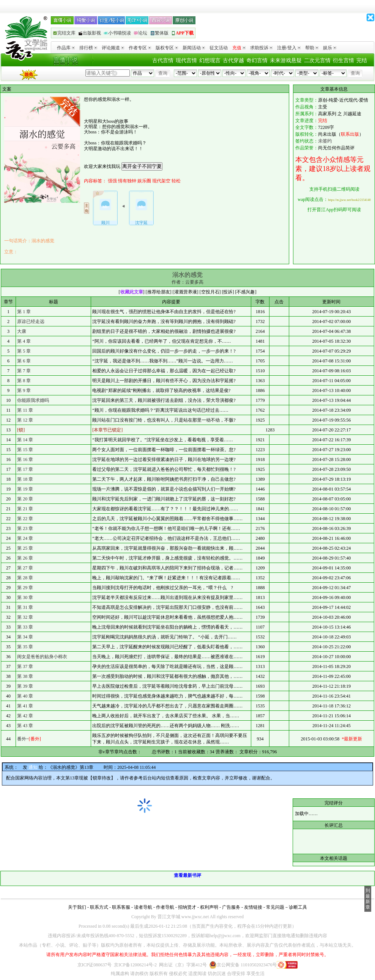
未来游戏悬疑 (286, 60)
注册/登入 (289, 48)
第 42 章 (25, 716)
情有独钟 (127, 181)
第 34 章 (25, 637)
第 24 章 (25, 538)
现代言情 (186, 60)
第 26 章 (25, 558)
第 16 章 (25, 459)
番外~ (29, 739)
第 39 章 (25, 686)
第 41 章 (25, 706)
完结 (362, 60)
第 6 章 (24, 361)
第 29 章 (25, 588)
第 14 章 (25, 440)
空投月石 (210, 292)
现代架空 (161, 181)
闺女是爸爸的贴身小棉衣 (42, 657)
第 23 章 (25, 528)
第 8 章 (24, 381)
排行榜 (88, 48)
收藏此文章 (132, 292)
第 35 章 (25, 647)
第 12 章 (25, 420)
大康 (22, 331)
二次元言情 (317, 60)
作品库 (66, 48)
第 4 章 (24, 341)
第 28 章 (25, 578)
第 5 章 (24, 351)
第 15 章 (25, 450)
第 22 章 (25, 519)
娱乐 (330, 48)
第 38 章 (25, 676)
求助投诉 (261, 48)
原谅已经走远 (31, 321)
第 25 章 (25, 548)
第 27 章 (25, 568)
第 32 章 (25, 617)
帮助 (312, 48)
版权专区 (167, 48)
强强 (112, 181)
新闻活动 (194, 48)
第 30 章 (25, 597)
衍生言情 (343, 60)
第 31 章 (25, 607)
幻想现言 (210, 60)
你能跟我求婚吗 (33, 400)
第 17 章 (25, 469)
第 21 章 (25, 509)
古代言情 (163, 60)
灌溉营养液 (186, 292)
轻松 (176, 181)
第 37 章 (25, 666)
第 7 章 (24, 371)
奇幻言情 (257, 60)
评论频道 (113, 48)
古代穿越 (233, 60)
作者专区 (140, 48)
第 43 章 (25, 726)
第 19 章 (25, 489)
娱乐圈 (144, 181)
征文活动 (219, 48)
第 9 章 (24, 390)
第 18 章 (25, 479)
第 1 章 (24, 312)
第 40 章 (25, 696)
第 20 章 (25, 499)
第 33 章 (25, 627)
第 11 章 (25, 410)
